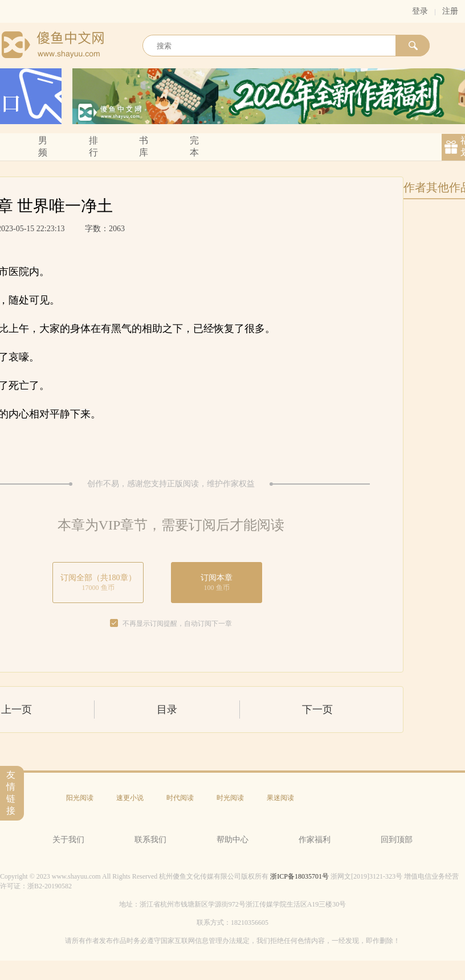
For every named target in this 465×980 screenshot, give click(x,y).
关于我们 (68, 840)
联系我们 (150, 840)
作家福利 (315, 840)
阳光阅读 (80, 798)
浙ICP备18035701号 (299, 876)
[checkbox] (114, 624)
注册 (450, 11)
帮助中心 (232, 840)
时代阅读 (180, 798)
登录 (420, 11)
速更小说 (130, 798)
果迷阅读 (280, 798)
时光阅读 (230, 798)
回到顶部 (397, 840)
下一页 (317, 710)
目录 (167, 710)
